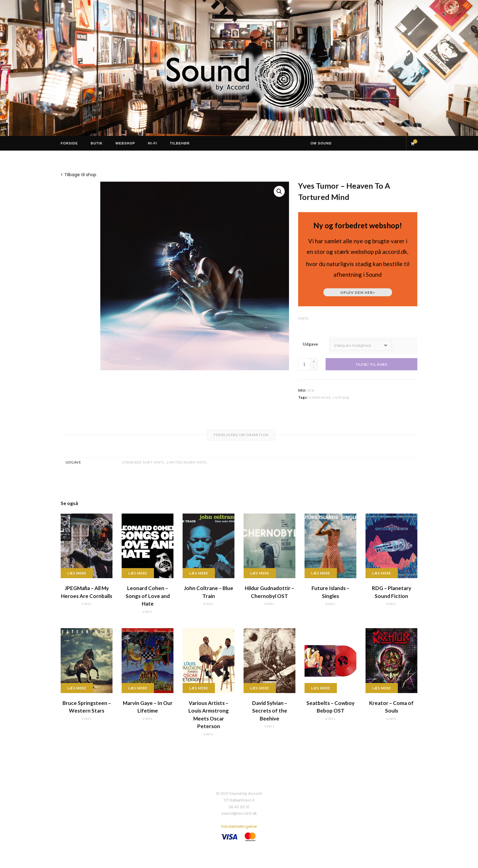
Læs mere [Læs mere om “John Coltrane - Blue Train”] (199, 573)
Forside (69, 143)
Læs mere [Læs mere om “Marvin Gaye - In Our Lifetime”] (138, 688)
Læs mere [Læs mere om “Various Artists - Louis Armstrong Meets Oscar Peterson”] (199, 688)
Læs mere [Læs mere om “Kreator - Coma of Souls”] (382, 688)
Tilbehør (180, 143)
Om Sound (321, 143)
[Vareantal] (304, 364)
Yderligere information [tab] (241, 435)
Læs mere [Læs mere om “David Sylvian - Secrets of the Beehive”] (260, 688)
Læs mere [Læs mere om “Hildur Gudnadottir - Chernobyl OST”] (260, 573)
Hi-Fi (152, 143)
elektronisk (320, 397)
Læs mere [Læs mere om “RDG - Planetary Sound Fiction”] (382, 573)
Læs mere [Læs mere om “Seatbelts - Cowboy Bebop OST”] (321, 688)
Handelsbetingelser (239, 826)
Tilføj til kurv (372, 364)
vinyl (304, 318)
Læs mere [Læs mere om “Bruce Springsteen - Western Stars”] (77, 688)
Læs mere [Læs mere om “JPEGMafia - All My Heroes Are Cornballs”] (77, 573)
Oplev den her (358, 292)
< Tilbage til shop (78, 175)
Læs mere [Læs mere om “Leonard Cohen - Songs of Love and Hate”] (138, 573)
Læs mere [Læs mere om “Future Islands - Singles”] (321, 573)
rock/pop (341, 397)
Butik (97, 143)
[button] (279, 191)
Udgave (310, 344)
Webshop (125, 143)
